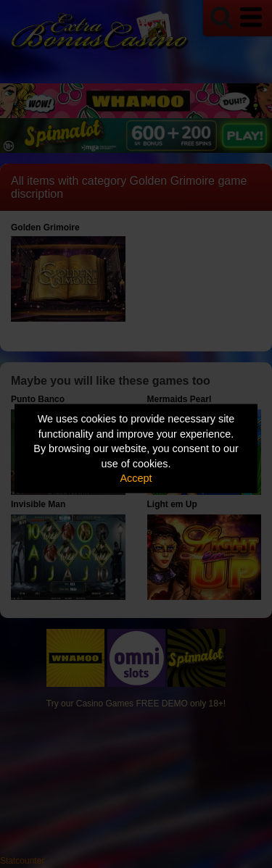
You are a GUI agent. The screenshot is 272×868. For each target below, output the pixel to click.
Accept (136, 478)
